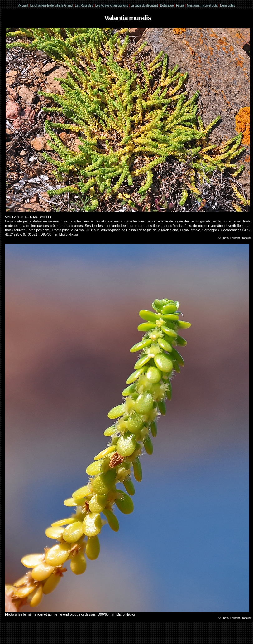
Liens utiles (227, 5)
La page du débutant (144, 5)
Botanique (167, 5)
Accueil (23, 5)
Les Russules (84, 5)
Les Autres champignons (112, 5)
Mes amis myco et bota (202, 5)
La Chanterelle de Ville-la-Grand (52, 5)
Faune (180, 5)
